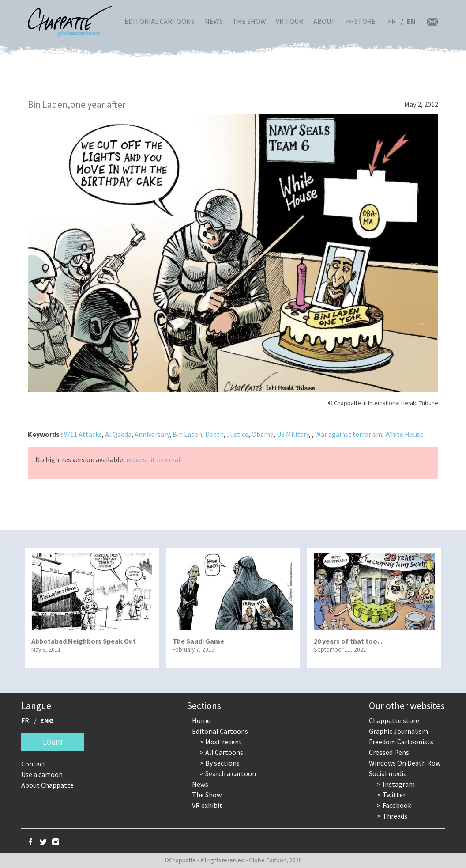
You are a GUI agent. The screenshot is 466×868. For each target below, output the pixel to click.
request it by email (154, 459)
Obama (263, 434)
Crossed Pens (389, 752)
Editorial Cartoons (160, 21)
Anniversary (152, 434)
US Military (293, 434)
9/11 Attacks (83, 434)
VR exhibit (207, 805)
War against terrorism (349, 434)
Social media (388, 773)
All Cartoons (224, 752)
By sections (222, 763)
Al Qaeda (118, 434)
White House (404, 434)
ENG (47, 720)
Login (53, 742)
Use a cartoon (42, 774)
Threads (395, 816)
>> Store (360, 21)
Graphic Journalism (398, 731)
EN (411, 21)
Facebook (397, 805)
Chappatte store (394, 720)
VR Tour (289, 21)
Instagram (399, 784)
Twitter (394, 795)
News (214, 21)
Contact (34, 764)
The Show (249, 21)
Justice (238, 434)
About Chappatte (47, 785)
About (324, 21)
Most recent (224, 742)
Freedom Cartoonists (401, 742)
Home (201, 720)
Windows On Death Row (405, 763)
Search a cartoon (231, 773)
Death (214, 434)
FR (392, 21)
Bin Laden (187, 434)
